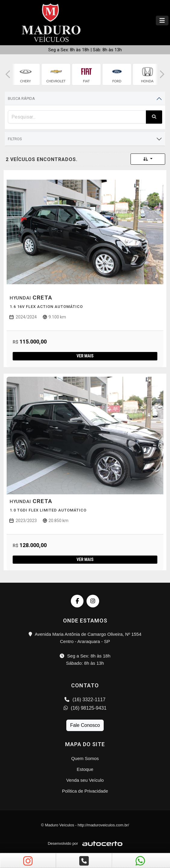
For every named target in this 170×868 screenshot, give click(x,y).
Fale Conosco (85, 725)
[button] (8, 74)
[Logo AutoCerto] (101, 843)
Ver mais (85, 356)
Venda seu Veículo (85, 780)
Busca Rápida (21, 98)
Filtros (15, 139)
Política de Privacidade (85, 791)
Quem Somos (85, 758)
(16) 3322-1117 (85, 700)
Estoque (85, 769)
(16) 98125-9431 (85, 708)
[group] (25, 74)
